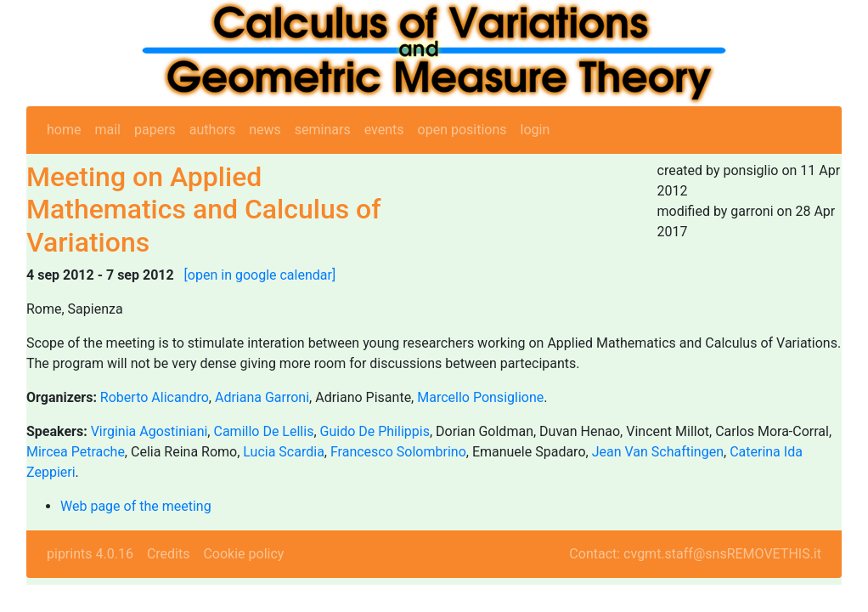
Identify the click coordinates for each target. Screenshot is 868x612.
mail (107, 130)
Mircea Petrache (76, 452)
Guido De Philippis (375, 431)
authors (212, 130)
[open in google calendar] (260, 275)
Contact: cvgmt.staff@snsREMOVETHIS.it (695, 554)
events (384, 130)
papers (155, 130)
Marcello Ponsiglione (480, 397)
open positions (462, 130)
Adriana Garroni (262, 397)
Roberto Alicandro (155, 397)
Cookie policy (243, 554)
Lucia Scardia (284, 452)
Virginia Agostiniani (149, 431)
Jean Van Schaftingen (658, 452)
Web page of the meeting (136, 506)
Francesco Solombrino (398, 452)
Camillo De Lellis (263, 431)
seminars (323, 130)
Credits (169, 554)
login (535, 130)
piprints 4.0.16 (90, 554)
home (64, 130)
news (265, 130)
